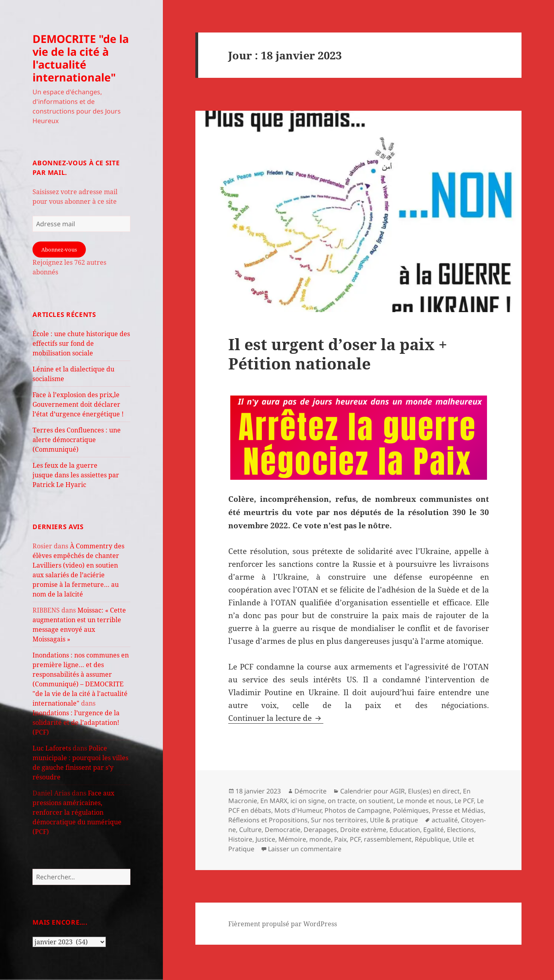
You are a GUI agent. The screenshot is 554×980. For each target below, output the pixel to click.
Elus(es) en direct (434, 791)
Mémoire (292, 839)
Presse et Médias (458, 810)
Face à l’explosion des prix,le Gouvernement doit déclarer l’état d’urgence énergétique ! (78, 404)
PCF (355, 839)
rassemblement (388, 839)
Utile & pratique (394, 820)
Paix (340, 839)
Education (405, 830)
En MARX (274, 801)
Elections (461, 830)
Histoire (240, 839)
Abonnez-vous (59, 250)
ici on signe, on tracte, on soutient (342, 801)
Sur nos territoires (339, 820)
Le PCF (464, 801)
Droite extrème (363, 830)
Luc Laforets (52, 748)
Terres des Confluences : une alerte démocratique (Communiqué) (77, 440)
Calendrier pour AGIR (372, 791)
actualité (445, 820)
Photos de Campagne (357, 810)
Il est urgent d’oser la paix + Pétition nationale (338, 354)
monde (320, 839)
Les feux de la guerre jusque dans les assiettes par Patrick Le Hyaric (76, 475)
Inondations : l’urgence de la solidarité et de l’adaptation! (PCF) (76, 722)
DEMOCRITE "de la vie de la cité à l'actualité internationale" (81, 58)
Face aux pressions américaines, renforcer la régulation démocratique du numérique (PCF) (77, 812)
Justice (265, 839)
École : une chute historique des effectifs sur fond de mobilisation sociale (81, 343)
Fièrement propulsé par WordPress (283, 924)
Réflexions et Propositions (268, 820)
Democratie (283, 830)
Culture (250, 830)
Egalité (433, 830)
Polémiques (411, 810)
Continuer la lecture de (276, 718)
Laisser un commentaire (305, 849)
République (432, 839)
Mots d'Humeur (298, 810)
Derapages (320, 830)
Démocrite (310, 791)
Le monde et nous (424, 801)
